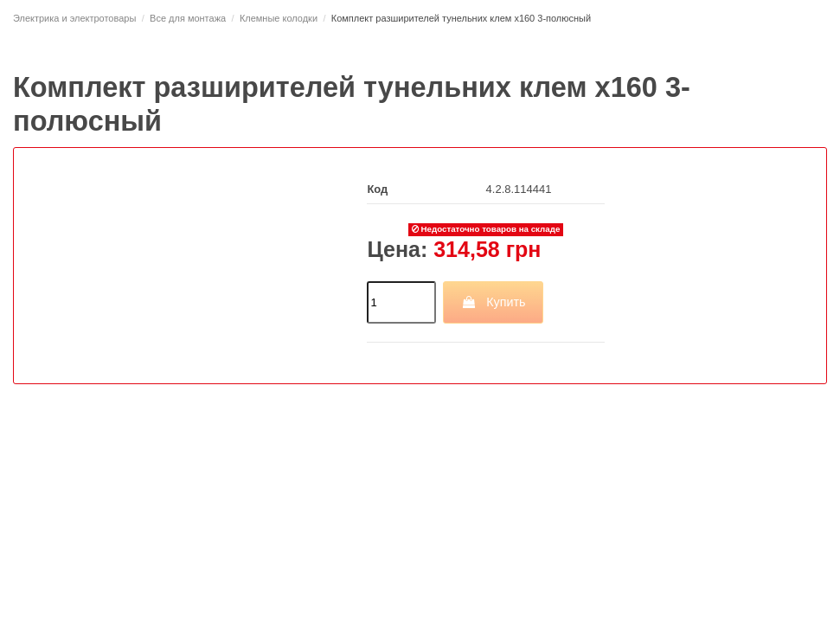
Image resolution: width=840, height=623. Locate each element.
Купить (494, 302)
